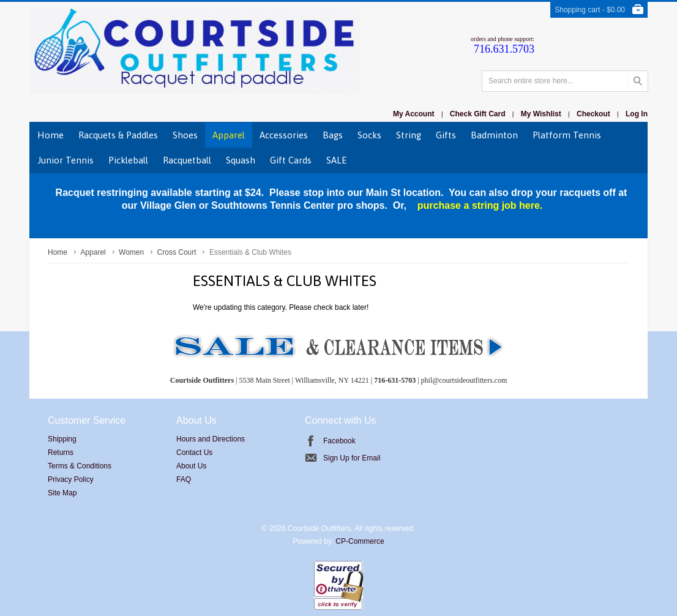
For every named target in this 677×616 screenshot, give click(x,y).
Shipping (62, 439)
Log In (637, 114)
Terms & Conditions (80, 466)
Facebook (339, 441)
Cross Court (177, 252)
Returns (61, 453)
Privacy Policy (71, 479)
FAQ (184, 479)
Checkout (593, 114)
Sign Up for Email (352, 458)
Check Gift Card (478, 114)
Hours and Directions (211, 439)
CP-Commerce (360, 541)
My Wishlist (541, 114)
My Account (414, 114)
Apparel (93, 252)
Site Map (62, 493)
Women (131, 252)
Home (58, 252)
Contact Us (194, 453)
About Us (191, 466)
